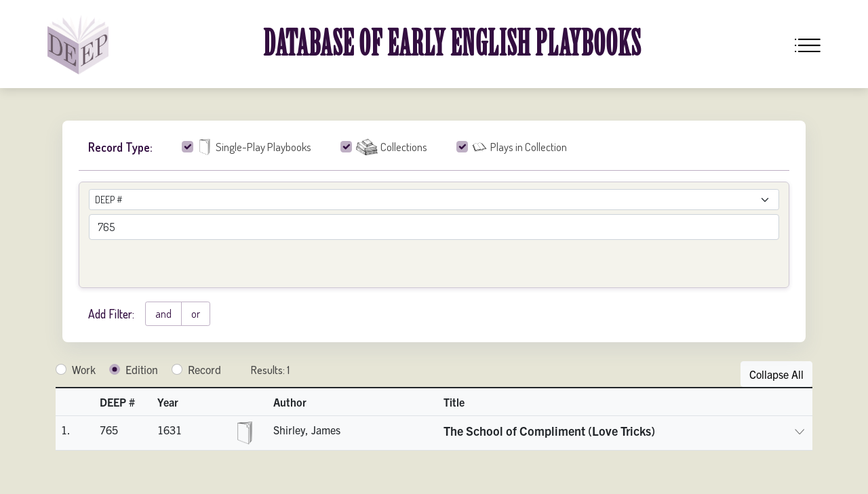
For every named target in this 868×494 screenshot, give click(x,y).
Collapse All (776, 374)
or (196, 314)
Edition (142, 369)
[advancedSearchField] (434, 227)
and (163, 314)
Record (204, 369)
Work (84, 369)
